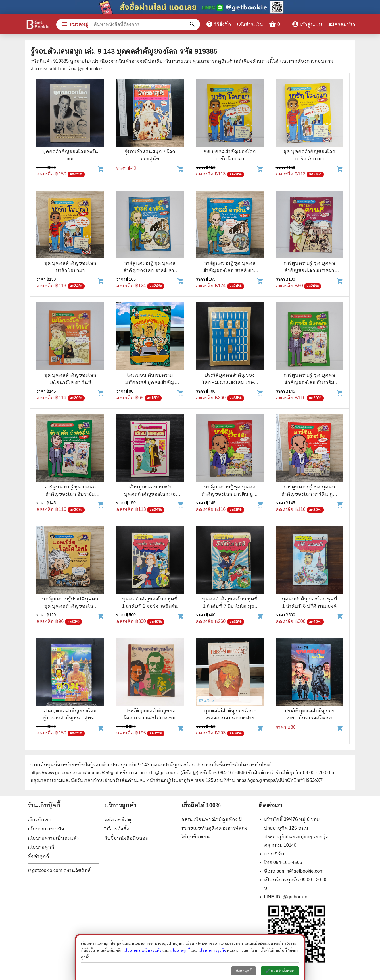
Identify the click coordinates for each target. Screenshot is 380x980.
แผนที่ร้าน (275, 854)
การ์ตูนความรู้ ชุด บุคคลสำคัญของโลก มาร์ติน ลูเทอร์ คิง (230, 494)
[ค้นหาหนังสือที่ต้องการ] (193, 24)
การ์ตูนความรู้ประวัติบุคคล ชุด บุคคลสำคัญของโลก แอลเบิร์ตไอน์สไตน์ (70, 606)
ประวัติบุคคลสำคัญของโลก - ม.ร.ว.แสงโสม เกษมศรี (230, 382)
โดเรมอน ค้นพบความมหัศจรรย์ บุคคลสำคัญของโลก (150, 382)
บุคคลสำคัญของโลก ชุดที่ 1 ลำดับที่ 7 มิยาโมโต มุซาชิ (230, 606)
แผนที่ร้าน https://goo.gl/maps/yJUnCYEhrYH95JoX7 (268, 780)
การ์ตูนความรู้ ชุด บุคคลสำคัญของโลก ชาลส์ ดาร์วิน (150, 270)
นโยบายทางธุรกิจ (46, 829)
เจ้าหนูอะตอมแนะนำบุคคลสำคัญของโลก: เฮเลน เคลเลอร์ (150, 494)
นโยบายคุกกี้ (41, 847)
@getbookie (295, 897)
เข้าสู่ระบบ (307, 24)
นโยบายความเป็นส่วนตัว (53, 838)
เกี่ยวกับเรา (39, 820)
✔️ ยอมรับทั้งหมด (280, 971)
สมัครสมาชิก (342, 24)
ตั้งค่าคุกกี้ (38, 856)
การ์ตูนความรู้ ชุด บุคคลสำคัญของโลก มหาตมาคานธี (309, 270)
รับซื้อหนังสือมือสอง (126, 838)
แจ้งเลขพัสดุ (118, 820)
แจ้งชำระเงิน (250, 24)
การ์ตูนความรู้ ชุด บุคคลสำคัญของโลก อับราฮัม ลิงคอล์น (309, 382)
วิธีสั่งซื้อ (218, 24)
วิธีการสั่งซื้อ (117, 829)
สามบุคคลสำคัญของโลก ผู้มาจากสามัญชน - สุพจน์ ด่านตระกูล (70, 718)
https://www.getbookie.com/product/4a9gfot (74, 773)
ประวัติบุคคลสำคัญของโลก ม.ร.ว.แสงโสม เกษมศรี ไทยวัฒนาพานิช (150, 718)
